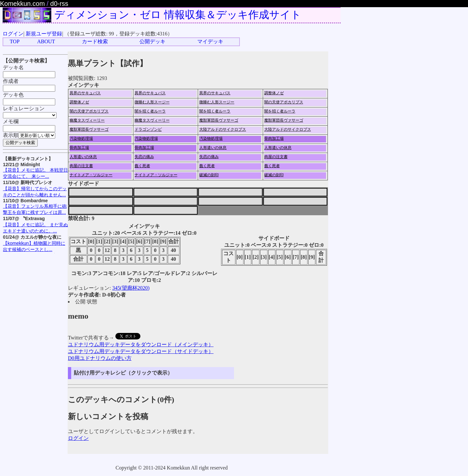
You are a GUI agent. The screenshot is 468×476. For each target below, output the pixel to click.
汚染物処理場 (81, 139)
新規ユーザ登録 (44, 34)
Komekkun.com (22, 4)
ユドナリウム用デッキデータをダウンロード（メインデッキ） (141, 344)
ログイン (13, 34)
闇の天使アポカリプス (284, 102)
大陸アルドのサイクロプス (223, 129)
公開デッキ (152, 41)
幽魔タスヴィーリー (87, 120)
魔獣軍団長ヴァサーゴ (219, 120)
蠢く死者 (142, 166)
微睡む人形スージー (152, 102)
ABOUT (46, 41)
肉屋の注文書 (276, 157)
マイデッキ (210, 41)
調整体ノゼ (274, 93)
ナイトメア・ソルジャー (91, 175)
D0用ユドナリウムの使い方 (100, 358)
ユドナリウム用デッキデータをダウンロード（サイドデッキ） (141, 351)
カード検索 (95, 41)
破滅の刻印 (209, 175)
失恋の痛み (144, 157)
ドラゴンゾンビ (148, 129)
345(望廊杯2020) (131, 288)
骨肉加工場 (274, 139)
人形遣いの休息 (213, 148)
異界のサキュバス (85, 93)
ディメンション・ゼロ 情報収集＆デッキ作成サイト (178, 15)
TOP (15, 41)
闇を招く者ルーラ (150, 111)
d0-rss (59, 4)
